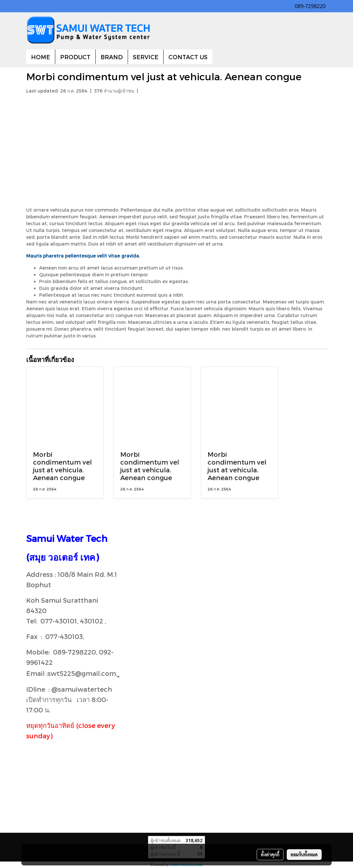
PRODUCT (75, 57)
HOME (41, 57)
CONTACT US (188, 57)
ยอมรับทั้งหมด (304, 854)
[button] (218, 57)
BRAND (112, 57)
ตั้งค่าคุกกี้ (270, 854)
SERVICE (146, 57)
